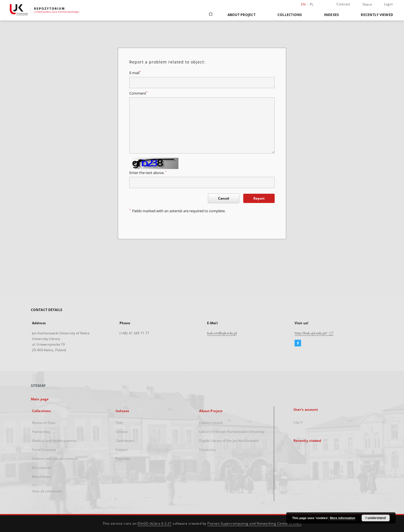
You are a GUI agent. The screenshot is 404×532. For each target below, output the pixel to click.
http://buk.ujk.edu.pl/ (314, 333)
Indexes (332, 15)
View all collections (47, 491)
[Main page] (210, 15)
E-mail (135, 73)
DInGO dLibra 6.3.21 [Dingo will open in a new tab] (155, 523)
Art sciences (42, 468)
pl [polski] (312, 4)
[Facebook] (298, 343)
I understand (376, 518)
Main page (40, 399)
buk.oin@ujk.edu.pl (222, 333)
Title (119, 423)
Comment (138, 93)
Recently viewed (377, 15)
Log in (298, 422)
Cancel (224, 198)
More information (343, 518)
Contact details (211, 423)
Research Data (44, 423)
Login (388, 4)
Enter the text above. (148, 173)
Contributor (125, 441)
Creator (122, 432)
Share (367, 4)
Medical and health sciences (54, 441)
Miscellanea (42, 477)
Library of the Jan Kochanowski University (232, 432)
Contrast (343, 4)
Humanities (41, 432)
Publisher (123, 459)
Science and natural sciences (55, 459)
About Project (242, 15)
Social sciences (44, 450)
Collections (290, 15)
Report (259, 198)
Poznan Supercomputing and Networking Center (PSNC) (254, 523)
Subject (121, 450)
